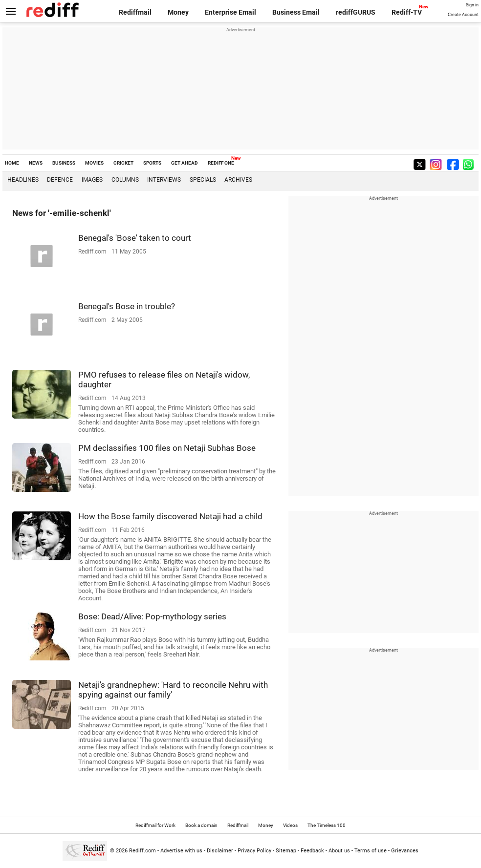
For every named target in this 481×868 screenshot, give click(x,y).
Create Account (463, 15)
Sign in (472, 5)
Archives (238, 180)
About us (339, 851)
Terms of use (371, 851)
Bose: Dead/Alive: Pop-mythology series (152, 616)
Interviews (164, 180)
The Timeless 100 (327, 825)
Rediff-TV (407, 12)
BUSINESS (64, 163)
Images (92, 180)
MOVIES (94, 163)
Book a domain (201, 825)
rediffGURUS (356, 12)
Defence (60, 180)
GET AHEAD (185, 163)
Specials (203, 180)
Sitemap (286, 851)
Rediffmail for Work (155, 825)
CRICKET (123, 163)
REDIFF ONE (221, 163)
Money (178, 12)
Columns (125, 180)
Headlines (23, 180)
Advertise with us (181, 851)
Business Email (296, 12)
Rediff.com (142, 851)
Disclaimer (220, 851)
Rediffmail (135, 12)
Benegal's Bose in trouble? (127, 306)
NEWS (36, 163)
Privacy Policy (254, 851)
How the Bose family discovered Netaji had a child (170, 516)
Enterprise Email (230, 12)
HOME (12, 163)
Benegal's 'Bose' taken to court (135, 238)
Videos (290, 825)
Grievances (405, 851)
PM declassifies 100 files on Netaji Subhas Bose (167, 448)
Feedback (312, 851)
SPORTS (152, 163)
